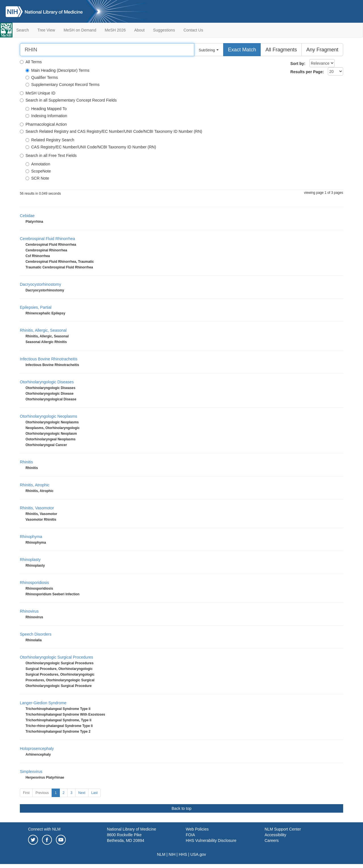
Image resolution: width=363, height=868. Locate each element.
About (139, 30)
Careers (272, 840)
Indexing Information (46, 116)
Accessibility (275, 835)
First (26, 793)
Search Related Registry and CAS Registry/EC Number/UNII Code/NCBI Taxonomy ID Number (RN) (111, 131)
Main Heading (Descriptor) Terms (57, 70)
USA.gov (198, 854)
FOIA (190, 835)
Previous (42, 793)
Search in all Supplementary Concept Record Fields (68, 100)
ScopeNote (38, 171)
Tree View (46, 30)
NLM (161, 854)
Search (23, 30)
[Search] (107, 50)
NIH (172, 854)
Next (82, 793)
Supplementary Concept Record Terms (63, 85)
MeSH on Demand (80, 30)
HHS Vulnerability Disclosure (211, 840)
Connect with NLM (44, 829)
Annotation (38, 164)
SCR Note (37, 178)
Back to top (181, 808)
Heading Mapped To (46, 109)
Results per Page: (307, 72)
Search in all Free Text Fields (48, 155)
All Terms (31, 62)
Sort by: (298, 64)
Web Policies (197, 829)
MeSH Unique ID (38, 93)
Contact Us (193, 30)
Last (95, 793)
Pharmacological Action (43, 124)
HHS (183, 854)
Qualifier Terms (42, 77)
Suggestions (164, 30)
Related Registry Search (50, 140)
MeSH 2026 (115, 30)
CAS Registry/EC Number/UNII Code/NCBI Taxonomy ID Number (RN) (91, 147)
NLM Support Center (283, 829)
